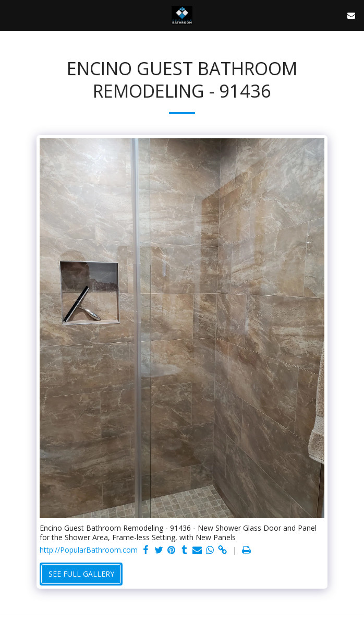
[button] (11, 15)
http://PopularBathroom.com (89, 550)
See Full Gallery (81, 574)
